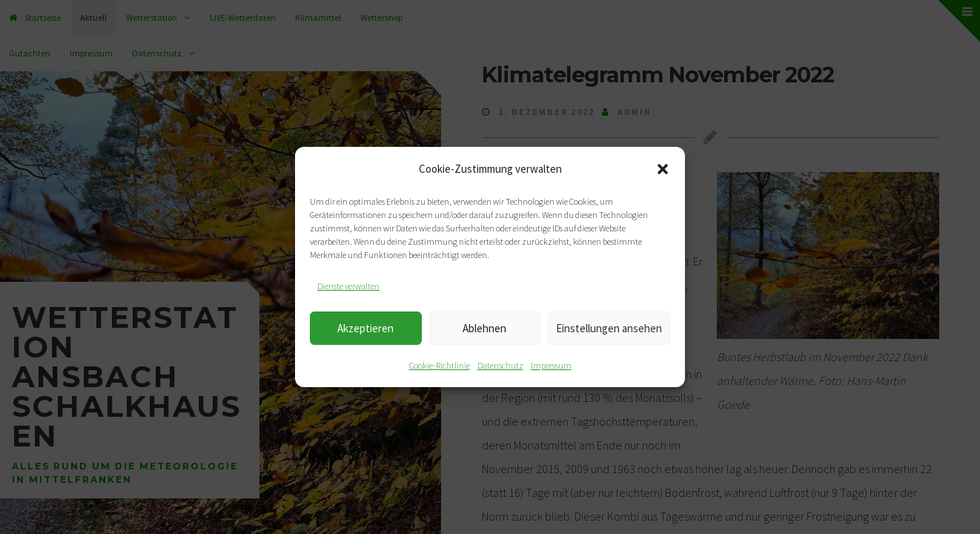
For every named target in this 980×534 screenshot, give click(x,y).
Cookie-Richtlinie (440, 365)
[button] (663, 169)
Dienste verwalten (348, 286)
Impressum (551, 365)
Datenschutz (500, 365)
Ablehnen (484, 328)
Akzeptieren (365, 328)
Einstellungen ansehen (609, 328)
